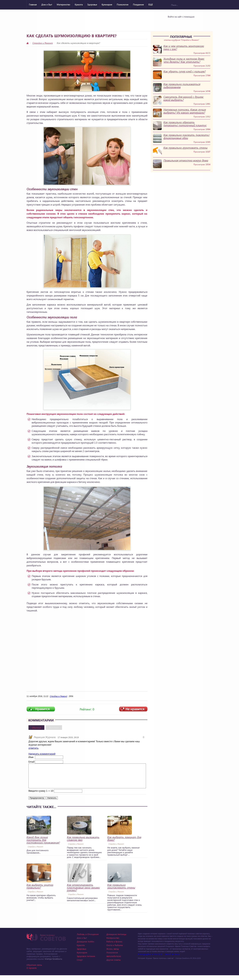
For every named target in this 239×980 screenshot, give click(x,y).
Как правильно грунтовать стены (185, 148)
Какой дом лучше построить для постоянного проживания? (43, 845)
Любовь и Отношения (88, 939)
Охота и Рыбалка (115, 950)
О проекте (32, 973)
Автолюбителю (114, 961)
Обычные (36, 728)
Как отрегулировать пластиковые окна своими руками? (83, 892)
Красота (79, 5)
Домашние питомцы (116, 939)
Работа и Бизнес (114, 946)
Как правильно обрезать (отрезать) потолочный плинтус (185, 124)
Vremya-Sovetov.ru (53, 964)
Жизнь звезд (113, 954)
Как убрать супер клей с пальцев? (185, 71)
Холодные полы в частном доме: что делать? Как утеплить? (184, 60)
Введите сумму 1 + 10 (41, 795)
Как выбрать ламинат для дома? (124, 843)
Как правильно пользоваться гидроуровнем (182, 86)
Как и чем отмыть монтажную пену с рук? (184, 48)
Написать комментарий (42, 754)
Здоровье (92, 5)
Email (31, 762)
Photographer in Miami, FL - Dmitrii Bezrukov (159, 959)
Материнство (63, 5)
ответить (33, 748)
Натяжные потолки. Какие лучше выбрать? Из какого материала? (185, 111)
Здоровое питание (86, 961)
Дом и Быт (47, 5)
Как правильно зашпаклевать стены (121, 891)
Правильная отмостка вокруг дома (186, 160)
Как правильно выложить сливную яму (83, 843)
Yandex (180, 23)
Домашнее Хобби (85, 946)
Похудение (138, 5)
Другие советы (113, 965)
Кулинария (107, 5)
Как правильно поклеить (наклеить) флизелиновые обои (186, 137)
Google (188, 23)
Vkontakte (172, 23)
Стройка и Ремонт (43, 43)
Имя (31, 757)
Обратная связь (34, 970)
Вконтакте (54, 728)
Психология (123, 5)
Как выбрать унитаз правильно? (40, 891)
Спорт (80, 965)
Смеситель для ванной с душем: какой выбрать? (184, 98)
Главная (33, 5)
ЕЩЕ (151, 5)
